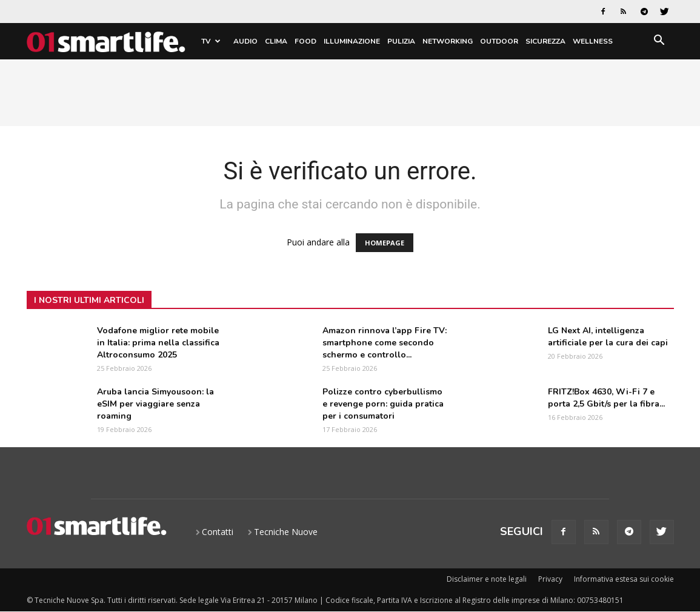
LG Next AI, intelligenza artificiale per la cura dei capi (608, 337)
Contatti (218, 532)
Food (305, 41)
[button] (659, 42)
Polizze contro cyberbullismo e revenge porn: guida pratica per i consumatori (383, 404)
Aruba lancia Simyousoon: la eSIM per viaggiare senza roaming (155, 404)
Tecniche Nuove (286, 532)
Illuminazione (352, 41)
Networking (448, 41)
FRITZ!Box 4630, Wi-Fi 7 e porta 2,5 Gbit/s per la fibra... (606, 398)
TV (211, 41)
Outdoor (499, 41)
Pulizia (401, 41)
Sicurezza (545, 41)
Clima (276, 41)
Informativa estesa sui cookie (624, 579)
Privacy (550, 579)
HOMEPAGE (385, 243)
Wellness (593, 41)
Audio (245, 41)
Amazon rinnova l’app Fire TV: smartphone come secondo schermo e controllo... (385, 343)
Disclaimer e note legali (487, 579)
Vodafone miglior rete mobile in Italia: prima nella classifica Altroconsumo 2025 (158, 343)
